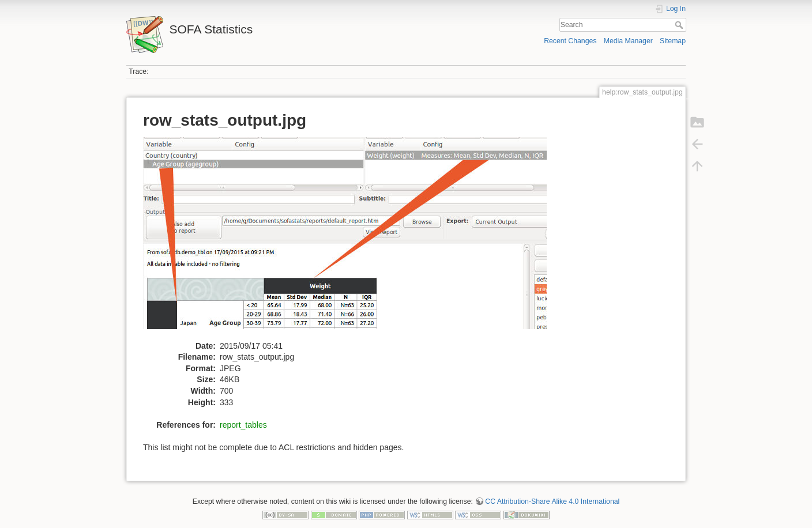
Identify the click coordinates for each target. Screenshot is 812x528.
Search (680, 25)
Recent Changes (570, 41)
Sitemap (673, 41)
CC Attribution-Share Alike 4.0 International (552, 501)
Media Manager (628, 41)
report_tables (243, 425)
